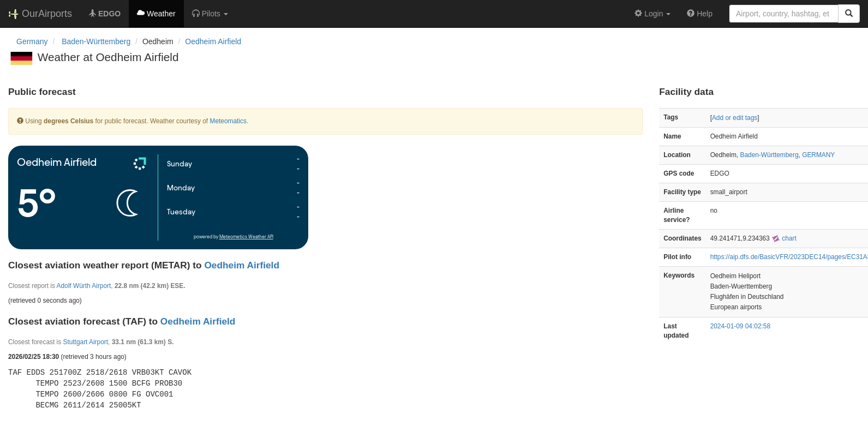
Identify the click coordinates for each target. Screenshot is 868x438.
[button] (210, 14)
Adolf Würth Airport (84, 286)
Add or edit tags (735, 118)
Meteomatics (228, 121)
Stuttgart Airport (85, 342)
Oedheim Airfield (213, 41)
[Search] (849, 14)
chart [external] (784, 238)
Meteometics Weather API (246, 237)
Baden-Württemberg (769, 155)
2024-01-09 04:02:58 (740, 326)
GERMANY (818, 155)
